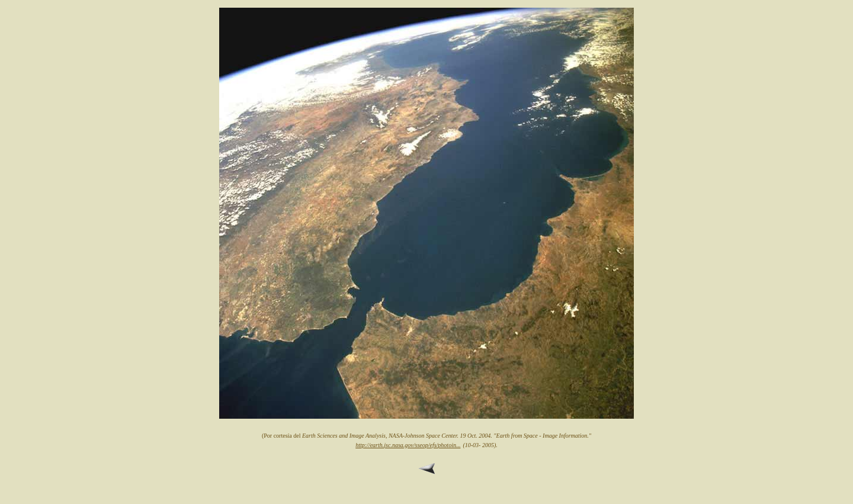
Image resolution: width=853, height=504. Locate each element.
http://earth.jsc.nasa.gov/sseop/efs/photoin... (408, 445)
